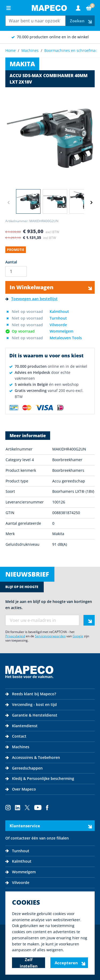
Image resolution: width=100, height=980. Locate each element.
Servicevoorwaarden (50, 636)
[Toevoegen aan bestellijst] (31, 299)
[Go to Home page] (49, 8)
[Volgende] (91, 202)
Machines (30, 50)
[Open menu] (9, 8)
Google (78, 636)
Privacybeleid (15, 636)
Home (11, 50)
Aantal (11, 262)
